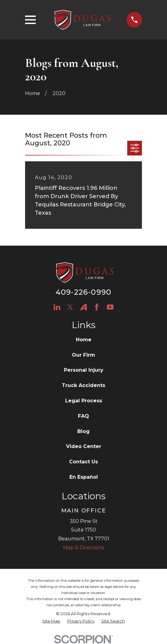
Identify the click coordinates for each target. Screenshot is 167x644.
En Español (84, 477)
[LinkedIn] (57, 307)
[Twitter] (70, 307)
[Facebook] (97, 307)
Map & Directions (83, 548)
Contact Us (83, 462)
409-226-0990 (83, 292)
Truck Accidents (83, 385)
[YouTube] (110, 307)
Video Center (84, 446)
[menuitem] (51, 621)
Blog (83, 431)
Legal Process (84, 401)
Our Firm (83, 355)
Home (84, 340)
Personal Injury (84, 370)
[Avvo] (83, 307)
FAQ (83, 416)
